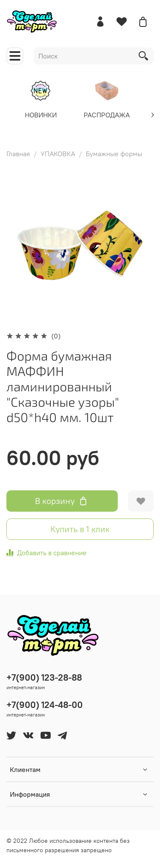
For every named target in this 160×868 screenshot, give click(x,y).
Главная (18, 154)
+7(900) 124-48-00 (45, 705)
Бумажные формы (114, 154)
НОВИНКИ (41, 114)
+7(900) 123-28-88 (44, 677)
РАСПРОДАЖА (107, 114)
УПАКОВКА (58, 154)
